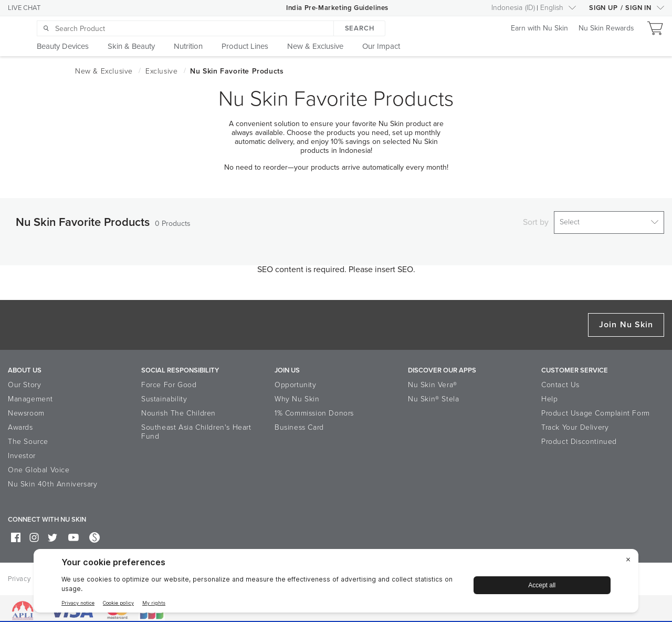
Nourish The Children (178, 410)
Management (30, 395)
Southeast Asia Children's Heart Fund (196, 428)
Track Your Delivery (575, 424)
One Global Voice (39, 466)
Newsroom (26, 410)
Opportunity (296, 381)
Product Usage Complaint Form (596, 410)
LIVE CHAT (24, 8)
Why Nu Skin (297, 395)
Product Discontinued (579, 438)
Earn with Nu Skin (539, 29)
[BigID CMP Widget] (336, 583)
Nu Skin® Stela (433, 395)
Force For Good (169, 381)
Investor (22, 452)
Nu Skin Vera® (433, 381)
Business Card (299, 424)
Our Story (24, 381)
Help (549, 395)
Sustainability (164, 395)
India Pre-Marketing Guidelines (337, 8)
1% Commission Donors (314, 410)
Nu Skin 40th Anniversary (52, 480)
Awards (20, 424)
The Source (28, 438)
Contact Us (560, 381)
